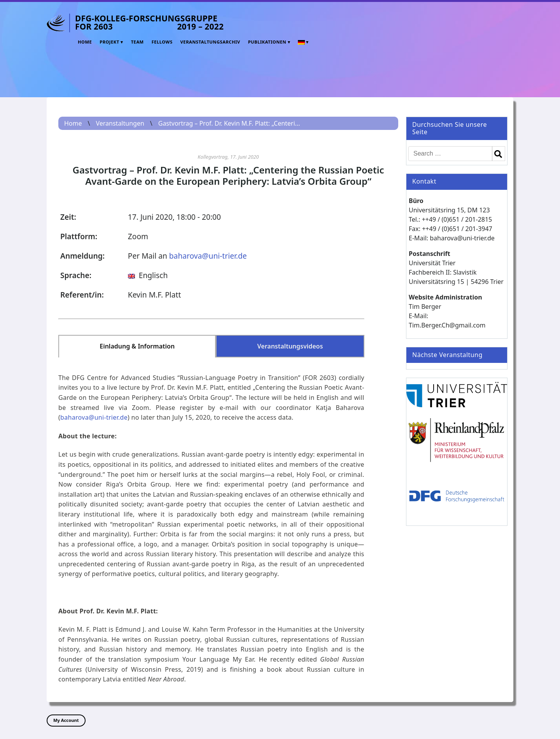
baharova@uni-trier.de (208, 256)
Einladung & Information (137, 346)
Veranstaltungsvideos (290, 346)
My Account (66, 720)
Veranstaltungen (120, 123)
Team (137, 42)
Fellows (162, 42)
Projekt (109, 42)
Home (85, 42)
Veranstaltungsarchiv (210, 42)
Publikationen (267, 42)
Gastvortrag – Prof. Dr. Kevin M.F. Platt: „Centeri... (229, 123)
